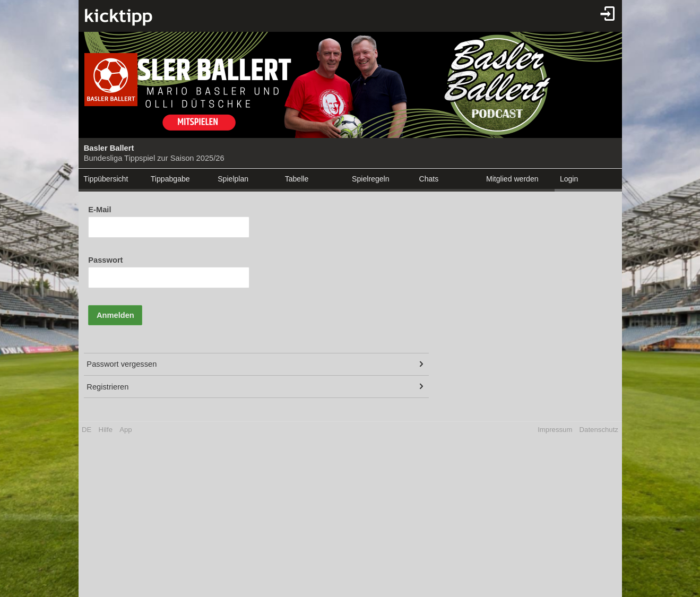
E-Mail (100, 210)
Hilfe (106, 430)
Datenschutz (599, 430)
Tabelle (297, 179)
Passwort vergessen (122, 364)
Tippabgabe (170, 179)
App (126, 430)
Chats (429, 179)
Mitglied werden (512, 179)
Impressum (555, 430)
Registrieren (107, 387)
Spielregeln (370, 179)
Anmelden (115, 315)
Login (569, 179)
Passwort (105, 260)
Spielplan (233, 179)
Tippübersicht (106, 179)
